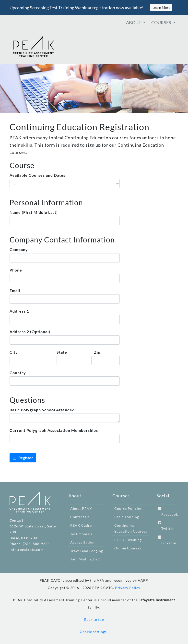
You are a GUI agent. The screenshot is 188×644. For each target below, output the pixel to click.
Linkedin (167, 540)
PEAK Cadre (81, 525)
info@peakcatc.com (27, 550)
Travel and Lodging (87, 551)
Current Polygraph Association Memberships (54, 430)
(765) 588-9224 (36, 544)
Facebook (168, 512)
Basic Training (127, 517)
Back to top (94, 619)
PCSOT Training (128, 540)
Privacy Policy (128, 588)
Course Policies (128, 508)
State (62, 352)
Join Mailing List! (85, 559)
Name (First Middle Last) (34, 212)
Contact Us (80, 517)
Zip (97, 352)
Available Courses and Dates (37, 175)
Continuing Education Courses (131, 528)
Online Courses (128, 548)
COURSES (162, 22)
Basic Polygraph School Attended (42, 410)
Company (19, 249)
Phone (16, 270)
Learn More (161, 7)
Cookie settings (93, 632)
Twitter (166, 526)
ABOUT (134, 22)
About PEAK (81, 508)
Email (15, 290)
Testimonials (81, 534)
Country (18, 373)
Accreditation (82, 542)
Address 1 (19, 311)
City (14, 352)
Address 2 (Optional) (30, 332)
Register (23, 458)
